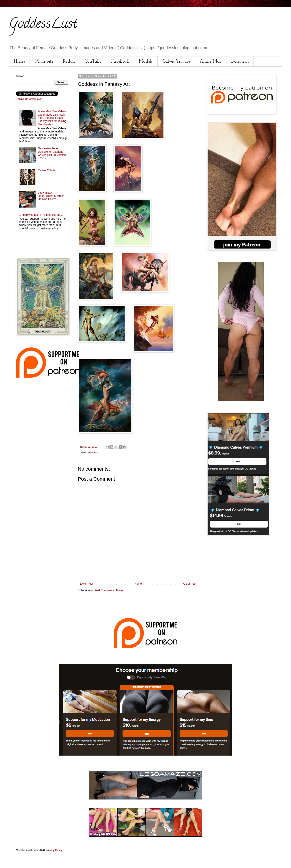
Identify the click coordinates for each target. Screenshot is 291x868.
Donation (240, 61)
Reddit (69, 61)
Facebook (120, 61)
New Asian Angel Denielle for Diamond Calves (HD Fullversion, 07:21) (52, 153)
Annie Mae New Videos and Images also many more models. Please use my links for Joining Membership (52, 118)
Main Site (44, 61)
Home (19, 61)
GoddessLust (43, 25)
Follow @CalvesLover (29, 99)
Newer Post (86, 584)
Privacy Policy (54, 850)
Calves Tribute (176, 61)
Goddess (93, 452)
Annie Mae (211, 61)
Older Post (190, 584)
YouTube (93, 61)
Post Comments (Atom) (109, 590)
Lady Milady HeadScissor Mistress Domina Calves (51, 196)
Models (146, 61)
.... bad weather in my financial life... (41, 215)
